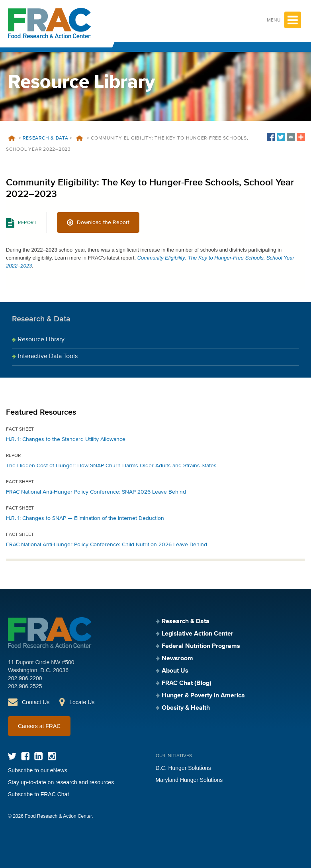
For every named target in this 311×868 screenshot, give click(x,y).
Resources (80, 138)
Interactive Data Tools (48, 356)
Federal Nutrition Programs (201, 646)
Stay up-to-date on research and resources (61, 782)
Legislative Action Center (198, 634)
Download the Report (103, 222)
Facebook (25, 756)
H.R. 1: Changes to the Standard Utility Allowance (66, 439)
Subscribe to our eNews (38, 770)
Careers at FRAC (39, 726)
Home (12, 138)
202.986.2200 (25, 678)
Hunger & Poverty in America (203, 696)
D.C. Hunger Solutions (183, 768)
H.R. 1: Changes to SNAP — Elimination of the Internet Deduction (85, 518)
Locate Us (82, 702)
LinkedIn (38, 756)
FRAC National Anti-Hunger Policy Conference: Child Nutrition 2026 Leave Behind (107, 545)
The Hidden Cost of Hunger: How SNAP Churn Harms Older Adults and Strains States (111, 466)
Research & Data (45, 138)
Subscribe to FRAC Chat (38, 794)
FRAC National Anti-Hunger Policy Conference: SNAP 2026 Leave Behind (96, 492)
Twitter (12, 756)
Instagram (52, 756)
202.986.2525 (25, 686)
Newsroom (177, 659)
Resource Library (41, 340)
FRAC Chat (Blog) (187, 683)
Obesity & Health (186, 708)
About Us (175, 671)
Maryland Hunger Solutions (189, 780)
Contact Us (36, 702)
